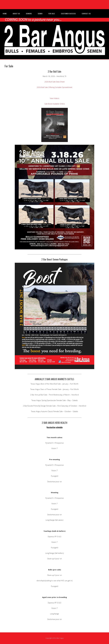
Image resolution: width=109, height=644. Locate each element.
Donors (29, 13)
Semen (40, 13)
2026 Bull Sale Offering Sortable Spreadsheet (54, 87)
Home (5, 13)
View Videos (55, 98)
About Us (16, 13)
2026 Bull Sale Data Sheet (55, 82)
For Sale (52, 13)
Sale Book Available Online (55, 104)
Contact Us (86, 13)
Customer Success (68, 13)
